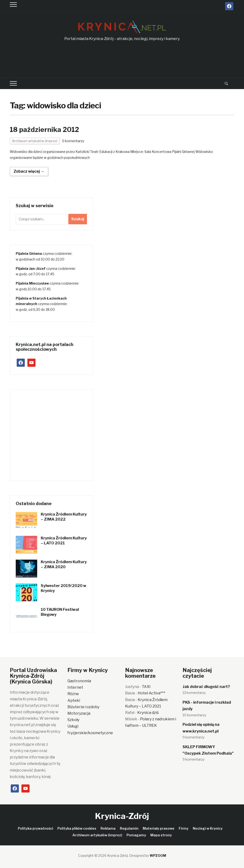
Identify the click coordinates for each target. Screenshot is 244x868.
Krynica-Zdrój (122, 816)
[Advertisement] (122, 60)
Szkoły (73, 720)
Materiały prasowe (159, 828)
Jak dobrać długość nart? (206, 687)
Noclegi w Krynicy (208, 828)
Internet (75, 687)
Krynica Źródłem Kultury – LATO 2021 (64, 541)
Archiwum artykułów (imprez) (35, 141)
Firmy (184, 828)
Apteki (74, 700)
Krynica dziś (148, 713)
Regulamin (129, 828)
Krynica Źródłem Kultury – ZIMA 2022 (64, 517)
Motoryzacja (79, 713)
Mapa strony (161, 835)
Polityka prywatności (36, 828)
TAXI (146, 687)
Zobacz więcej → (29, 171)
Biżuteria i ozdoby (83, 707)
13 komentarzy (194, 693)
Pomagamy (136, 835)
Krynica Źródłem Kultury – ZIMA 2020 (64, 564)
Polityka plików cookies (77, 828)
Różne (73, 694)
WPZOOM (158, 855)
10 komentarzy (194, 715)
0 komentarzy (73, 141)
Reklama (108, 828)
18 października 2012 (44, 130)
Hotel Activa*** (152, 693)
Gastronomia (79, 681)
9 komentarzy (193, 737)
